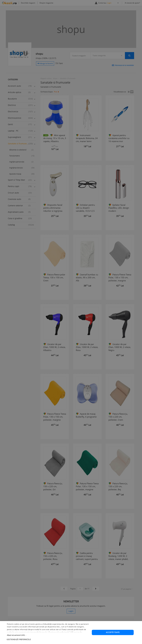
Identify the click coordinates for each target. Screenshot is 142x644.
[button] (48, 641)
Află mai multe (76, 638)
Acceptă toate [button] (113, 638)
